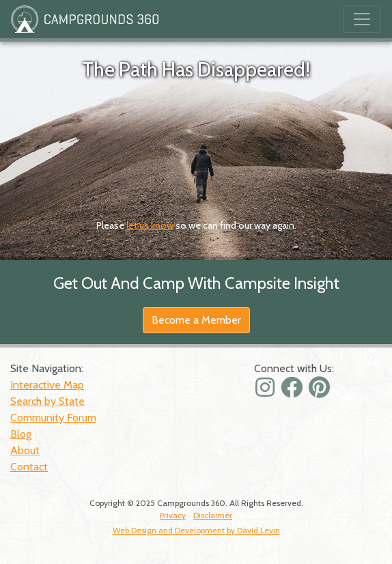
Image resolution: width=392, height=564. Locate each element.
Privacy (173, 515)
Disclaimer (213, 515)
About (25, 450)
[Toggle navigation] (362, 19)
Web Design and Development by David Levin (196, 530)
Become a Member (196, 320)
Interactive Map (47, 385)
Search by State (47, 401)
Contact (29, 467)
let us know (150, 225)
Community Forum (53, 418)
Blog (21, 434)
